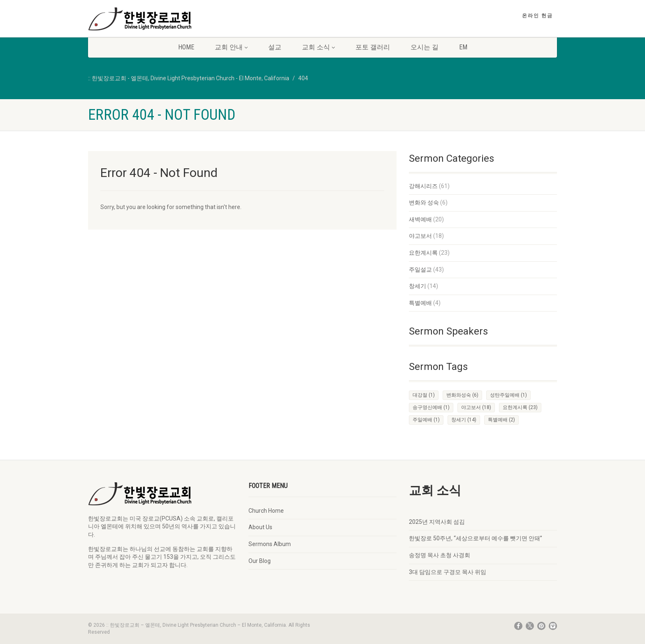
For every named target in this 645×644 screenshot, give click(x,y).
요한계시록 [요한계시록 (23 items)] (520, 407)
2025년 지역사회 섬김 (437, 522)
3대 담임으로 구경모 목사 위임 (448, 572)
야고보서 (420, 236)
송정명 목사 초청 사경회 (440, 555)
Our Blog (260, 561)
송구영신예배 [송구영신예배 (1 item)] (431, 407)
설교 (275, 47)
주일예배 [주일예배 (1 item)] (426, 420)
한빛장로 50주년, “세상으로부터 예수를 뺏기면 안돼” (476, 538)
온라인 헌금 (537, 16)
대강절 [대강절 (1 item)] (424, 395)
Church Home (266, 511)
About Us (260, 527)
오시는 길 (425, 47)
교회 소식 (318, 47)
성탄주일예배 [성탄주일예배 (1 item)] (508, 395)
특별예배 (420, 303)
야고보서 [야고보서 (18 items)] (476, 407)
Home (186, 47)
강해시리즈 (423, 186)
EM (463, 47)
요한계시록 (423, 253)
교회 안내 (231, 47)
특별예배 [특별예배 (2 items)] (501, 420)
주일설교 (420, 270)
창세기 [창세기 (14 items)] (464, 420)
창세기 (418, 286)
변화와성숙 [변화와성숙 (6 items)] (462, 395)
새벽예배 (420, 219)
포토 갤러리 (373, 47)
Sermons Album (270, 544)
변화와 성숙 (424, 202)
